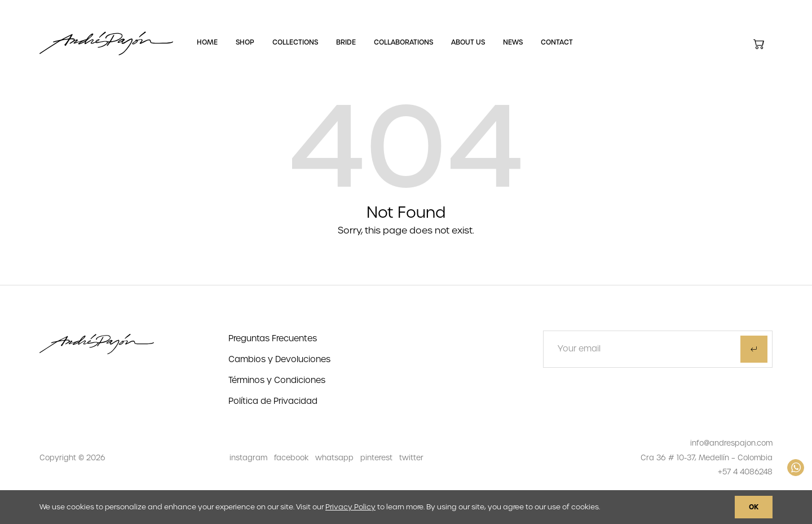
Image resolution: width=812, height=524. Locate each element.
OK (754, 507)
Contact (557, 42)
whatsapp (334, 458)
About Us (468, 42)
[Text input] (633, 349)
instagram (248, 458)
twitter (411, 458)
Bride (346, 42)
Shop (245, 42)
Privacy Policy (350, 507)
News (513, 42)
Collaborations (403, 42)
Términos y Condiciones (277, 380)
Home (207, 42)
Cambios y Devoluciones (279, 359)
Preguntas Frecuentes (273, 338)
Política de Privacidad (273, 401)
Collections (295, 42)
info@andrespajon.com (731, 443)
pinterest (376, 458)
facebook (291, 458)
